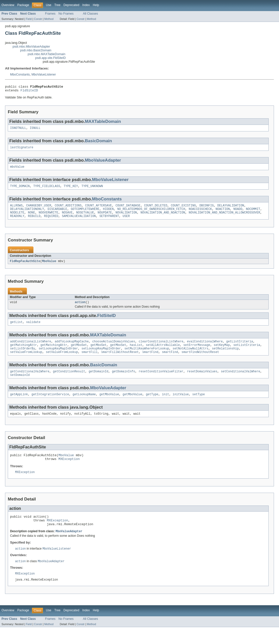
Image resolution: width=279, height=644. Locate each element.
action (80, 308)
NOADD (238, 213)
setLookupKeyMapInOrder (58, 357)
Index (86, 5)
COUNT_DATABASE (128, 209)
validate (33, 329)
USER (126, 222)
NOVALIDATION (126, 218)
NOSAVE (67, 218)
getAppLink (19, 405)
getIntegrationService (50, 405)
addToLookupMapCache (72, 349)
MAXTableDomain (103, 123)
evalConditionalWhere (205, 349)
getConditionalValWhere (30, 381)
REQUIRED (51, 222)
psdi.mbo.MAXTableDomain (46, 54)
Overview (8, 5)
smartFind (150, 361)
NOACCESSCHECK (200, 213)
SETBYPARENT (109, 222)
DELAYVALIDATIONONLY (27, 213)
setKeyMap (222, 353)
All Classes (90, 14)
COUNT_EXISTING (183, 209)
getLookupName (84, 405)
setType (199, 405)
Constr (38, 19)
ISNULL (35, 130)
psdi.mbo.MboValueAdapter (31, 47)
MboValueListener (44, 75)
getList (16, 329)
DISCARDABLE (57, 213)
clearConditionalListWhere (161, 349)
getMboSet (79, 353)
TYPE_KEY (71, 190)
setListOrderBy (23, 357)
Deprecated (72, 5)
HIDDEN (108, 213)
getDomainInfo (123, 381)
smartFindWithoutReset (200, 361)
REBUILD (34, 222)
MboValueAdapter (103, 163)
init (165, 405)
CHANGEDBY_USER (39, 209)
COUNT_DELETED (156, 209)
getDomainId (99, 381)
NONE (31, 218)
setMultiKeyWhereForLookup (147, 357)
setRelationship (225, 357)
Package (23, 5)
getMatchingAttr (24, 353)
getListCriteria (240, 349)
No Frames (66, 14)
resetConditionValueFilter (161, 381)
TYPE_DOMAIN (20, 190)
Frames (50, 14)
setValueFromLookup (26, 361)
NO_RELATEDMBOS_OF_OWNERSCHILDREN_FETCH (151, 213)
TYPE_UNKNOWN (92, 190)
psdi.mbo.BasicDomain (36, 50)
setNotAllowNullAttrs (191, 357)
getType (152, 405)
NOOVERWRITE (49, 218)
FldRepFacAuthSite (25, 267)
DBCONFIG (206, 209)
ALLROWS (16, 209)
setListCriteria (247, 353)
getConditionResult (69, 381)
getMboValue (109, 405)
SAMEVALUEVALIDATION (79, 222)
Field (29, 19)
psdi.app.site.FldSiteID (51, 58)
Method (49, 19)
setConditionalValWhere (241, 381)
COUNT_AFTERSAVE (99, 209)
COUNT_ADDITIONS (68, 209)
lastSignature (22, 150)
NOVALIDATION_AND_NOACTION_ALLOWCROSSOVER (224, 218)
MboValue (49, 267)
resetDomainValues (202, 381)
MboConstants (20, 75)
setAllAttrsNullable (163, 353)
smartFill (89, 361)
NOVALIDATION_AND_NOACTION (163, 218)
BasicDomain (99, 143)
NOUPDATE (105, 218)
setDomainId (20, 385)
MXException (69, 471)
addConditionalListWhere (31, 349)
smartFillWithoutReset (120, 361)
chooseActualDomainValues (114, 349)
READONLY (17, 222)
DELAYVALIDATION (231, 209)
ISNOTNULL (18, 130)
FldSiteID (29, 92)
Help (96, 5)
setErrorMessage (197, 353)
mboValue (17, 170)
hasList (136, 353)
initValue (181, 405)
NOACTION (223, 213)
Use (49, 5)
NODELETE (17, 218)
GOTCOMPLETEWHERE (85, 213)
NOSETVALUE (85, 218)
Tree (57, 5)
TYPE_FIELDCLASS (47, 190)
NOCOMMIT (253, 213)
